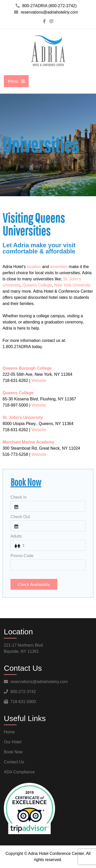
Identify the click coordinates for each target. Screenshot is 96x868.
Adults (16, 536)
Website (39, 381)
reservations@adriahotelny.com (39, 682)
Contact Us (14, 762)
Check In (19, 497)
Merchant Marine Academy (28, 442)
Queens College (37, 285)
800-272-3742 (23, 692)
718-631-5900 (23, 702)
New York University (72, 285)
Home (9, 732)
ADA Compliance (19, 772)
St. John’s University (23, 417)
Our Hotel (13, 742)
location (34, 267)
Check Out (20, 517)
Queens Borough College (27, 368)
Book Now (13, 752)
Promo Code (22, 556)
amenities (59, 267)
